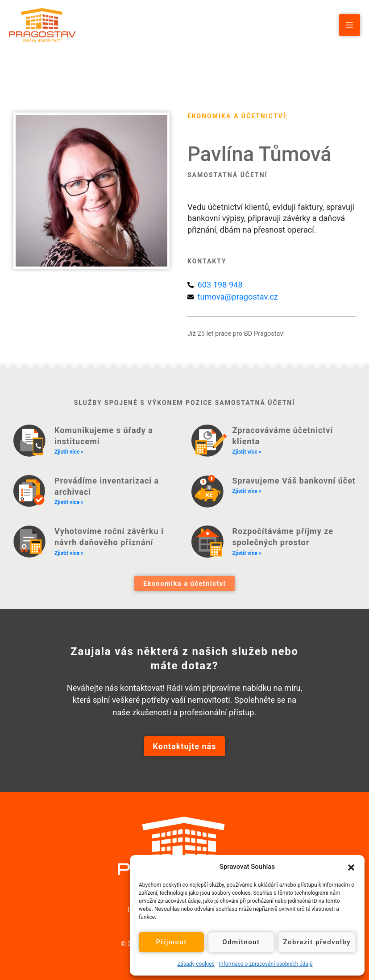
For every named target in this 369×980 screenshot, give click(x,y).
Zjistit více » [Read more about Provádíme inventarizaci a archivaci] (69, 502)
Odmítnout (241, 942)
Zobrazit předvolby (317, 942)
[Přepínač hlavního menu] (350, 25)
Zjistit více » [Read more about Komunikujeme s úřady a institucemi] (69, 452)
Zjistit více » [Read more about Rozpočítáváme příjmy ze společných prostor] (247, 553)
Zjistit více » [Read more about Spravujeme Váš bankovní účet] (247, 491)
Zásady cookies (196, 964)
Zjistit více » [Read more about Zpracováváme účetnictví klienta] (247, 452)
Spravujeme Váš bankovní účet (294, 481)
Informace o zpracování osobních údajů (266, 964)
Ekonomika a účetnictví (237, 116)
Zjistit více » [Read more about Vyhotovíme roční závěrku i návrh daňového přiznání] (69, 553)
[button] (351, 867)
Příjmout (171, 942)
